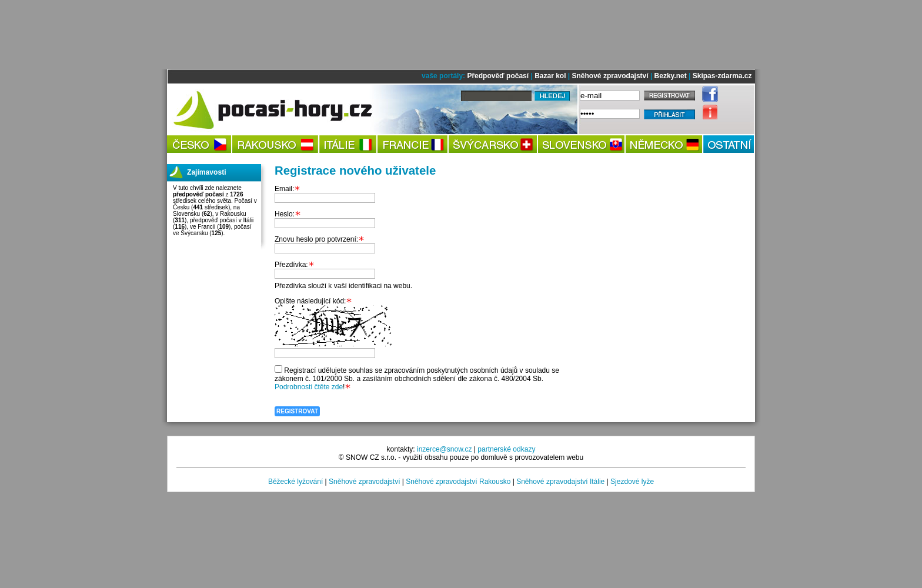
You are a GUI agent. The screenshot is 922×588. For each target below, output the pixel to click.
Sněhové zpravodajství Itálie (560, 482)
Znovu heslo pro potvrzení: (316, 239)
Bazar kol (550, 76)
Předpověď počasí (498, 76)
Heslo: (285, 214)
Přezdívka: (291, 265)
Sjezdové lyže (632, 482)
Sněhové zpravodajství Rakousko (458, 482)
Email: (284, 189)
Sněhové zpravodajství (610, 76)
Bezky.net (671, 76)
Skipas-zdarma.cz (722, 76)
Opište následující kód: (310, 301)
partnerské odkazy (506, 449)
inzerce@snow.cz (445, 449)
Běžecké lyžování (295, 482)
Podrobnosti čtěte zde (309, 387)
